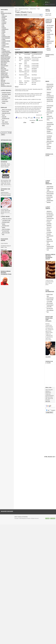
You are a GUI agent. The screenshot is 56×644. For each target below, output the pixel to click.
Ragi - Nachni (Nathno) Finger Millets (5, 124)
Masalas (4, 28)
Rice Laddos (5, 100)
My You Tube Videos (5, 83)
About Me (3, 82)
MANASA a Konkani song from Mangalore (50, 213)
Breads (4, 18)
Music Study (3, 69)
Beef (3, 15)
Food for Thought (5, 70)
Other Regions (4, 63)
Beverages (5, 16)
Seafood (25, 15)
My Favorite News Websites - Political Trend (5, 77)
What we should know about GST (50, 43)
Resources (3, 72)
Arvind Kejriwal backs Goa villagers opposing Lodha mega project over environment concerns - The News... (50, 113)
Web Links (3, 80)
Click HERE (48, 357)
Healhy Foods (50, 294)
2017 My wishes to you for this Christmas (50, 27)
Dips (3, 25)
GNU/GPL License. (36, 520)
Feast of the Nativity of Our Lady (50, 241)
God (48, 46)
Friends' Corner (4, 74)
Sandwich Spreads (6, 41)
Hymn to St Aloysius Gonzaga (49, 229)
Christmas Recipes (5, 60)
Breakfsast (5, 19)
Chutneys (4, 22)
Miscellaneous (5, 29)
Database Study (4, 73)
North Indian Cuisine (5, 61)
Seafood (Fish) (33, 9)
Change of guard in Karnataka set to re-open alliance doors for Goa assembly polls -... (50, 98)
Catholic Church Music (6, 57)
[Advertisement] (29, 138)
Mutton (4, 31)
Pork (3, 34)
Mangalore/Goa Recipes (24, 9)
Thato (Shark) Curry (23, 12)
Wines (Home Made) (7, 53)
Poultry (4, 35)
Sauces (4, 42)
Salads (4, 39)
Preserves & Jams (6, 37)
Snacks (4, 45)
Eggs (3, 26)
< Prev (25, 122)
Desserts (4, 23)
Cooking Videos (6, 54)
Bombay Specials (5, 55)
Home (16, 9)
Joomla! (16, 520)
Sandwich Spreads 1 (6, 93)
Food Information (4, 66)
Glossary (3, 67)
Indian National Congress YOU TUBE (50, 188)
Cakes (4, 20)
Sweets (4, 50)
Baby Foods (3, 64)
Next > (33, 122)
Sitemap (3, 85)
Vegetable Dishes (6, 51)
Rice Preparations (6, 38)
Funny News (49, 195)
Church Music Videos (5, 58)
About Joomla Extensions (21, 517)
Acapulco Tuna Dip (6, 98)
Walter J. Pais (4, 250)
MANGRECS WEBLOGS (6, 86)
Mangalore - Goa (19, 15)
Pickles (4, 32)
